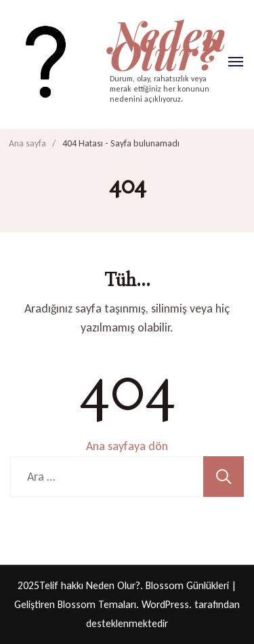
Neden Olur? (168, 44)
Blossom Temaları (97, 604)
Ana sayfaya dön (127, 446)
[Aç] (236, 62)
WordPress (165, 604)
